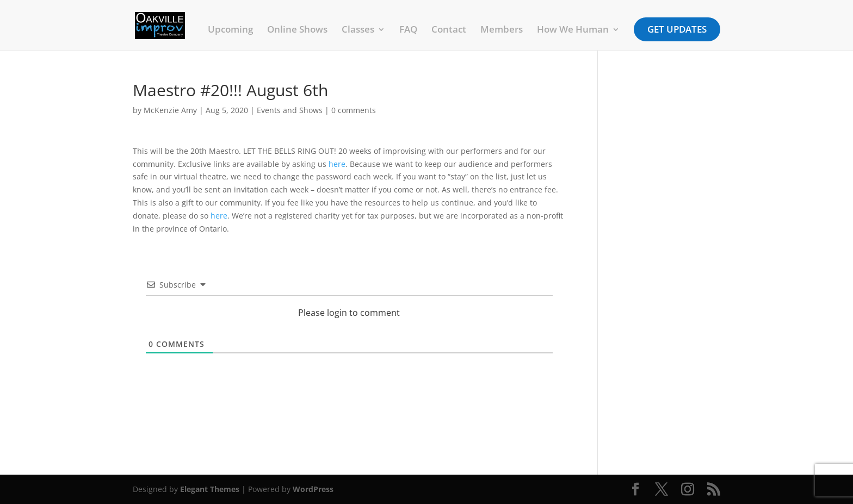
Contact (449, 30)
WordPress (313, 489)
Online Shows (297, 30)
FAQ (408, 30)
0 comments (354, 110)
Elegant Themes (210, 489)
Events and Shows (290, 110)
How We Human (573, 30)
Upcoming (230, 30)
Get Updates (677, 29)
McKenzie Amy (170, 110)
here (337, 164)
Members (502, 30)
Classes (358, 30)
